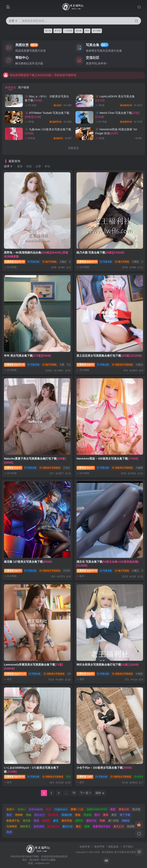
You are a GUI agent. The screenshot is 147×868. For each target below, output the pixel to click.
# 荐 (62, 365)
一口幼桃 (68, 31)
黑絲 (29, 815)
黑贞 (9, 815)
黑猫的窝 (67, 815)
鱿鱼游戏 (39, 826)
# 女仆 (67, 468)
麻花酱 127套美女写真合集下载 (28, 562)
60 (54, 267)
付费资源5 (86, 365)
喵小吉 (48, 31)
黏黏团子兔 (13, 821)
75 (74, 793)
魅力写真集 (50, 262)
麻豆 (56, 821)
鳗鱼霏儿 (25, 826)
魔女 (78, 826)
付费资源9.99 (15, 262)
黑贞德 (136, 809)
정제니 (22, 809)
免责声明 (99, 847)
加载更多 (73, 148)
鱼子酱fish (53, 826)
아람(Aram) (61, 809)
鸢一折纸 (113, 821)
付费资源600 (85, 777)
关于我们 (128, 847)
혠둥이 (10, 809)
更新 (20, 166)
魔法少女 (68, 826)
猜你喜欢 (11, 87)
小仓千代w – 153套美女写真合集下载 (104, 768)
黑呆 (106, 815)
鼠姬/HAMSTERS (97, 809)
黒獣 (113, 809)
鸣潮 (102, 821)
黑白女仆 (40, 815)
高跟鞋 (131, 826)
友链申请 (85, 847)
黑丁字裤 (125, 815)
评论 (47, 166)
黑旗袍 (88, 815)
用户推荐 (24, 87)
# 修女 (63, 262)
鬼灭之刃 (119, 826)
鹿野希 (79, 821)
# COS (67, 571)
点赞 (38, 166)
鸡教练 (126, 821)
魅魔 (87, 826)
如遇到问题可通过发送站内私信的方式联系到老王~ (38, 72)
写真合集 (33, 262)
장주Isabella (36, 809)
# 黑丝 (136, 262)
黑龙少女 (124, 809)
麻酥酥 (46, 821)
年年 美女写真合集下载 (27, 356)
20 (125, 577)
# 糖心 (136, 571)
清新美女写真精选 (122, 365)
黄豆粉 (27, 821)
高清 (9, 832)
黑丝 (87, 31)
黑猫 (78, 815)
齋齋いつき (77, 809)
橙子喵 (58, 31)
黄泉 (36, 821)
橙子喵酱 (97, 31)
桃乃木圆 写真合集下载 (100, 253)
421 (49, 371)
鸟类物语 (12, 826)
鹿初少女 (91, 821)
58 (125, 267)
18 (125, 783)
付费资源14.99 (15, 674)
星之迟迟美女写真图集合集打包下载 (109, 356)
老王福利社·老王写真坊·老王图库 (119, 852)
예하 (48, 809)
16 (124, 473)
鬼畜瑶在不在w (101, 826)
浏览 (29, 166)
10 (51, 680)
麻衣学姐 (67, 821)
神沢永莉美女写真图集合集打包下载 (108, 665)
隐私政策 (113, 847)
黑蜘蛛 (19, 815)
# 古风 (70, 365)
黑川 (97, 815)
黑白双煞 (53, 815)
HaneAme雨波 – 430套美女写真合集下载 (107, 459)
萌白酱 (79, 31)
